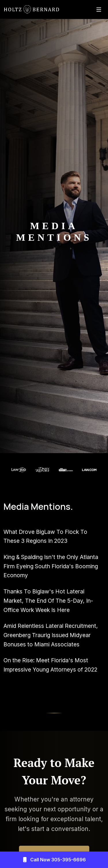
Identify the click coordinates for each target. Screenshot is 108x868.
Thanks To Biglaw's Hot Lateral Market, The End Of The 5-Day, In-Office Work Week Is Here (48, 601)
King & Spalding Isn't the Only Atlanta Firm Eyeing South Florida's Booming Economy (51, 566)
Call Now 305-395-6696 (54, 860)
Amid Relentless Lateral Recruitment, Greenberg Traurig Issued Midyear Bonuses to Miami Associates (51, 635)
